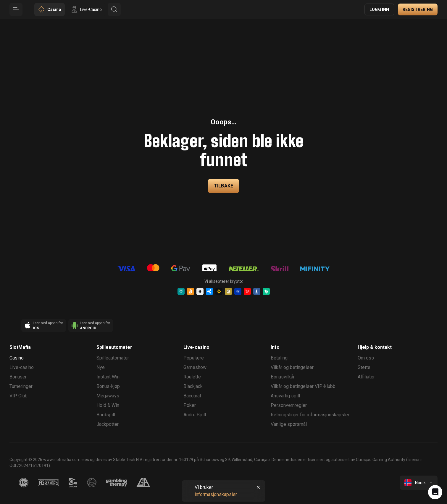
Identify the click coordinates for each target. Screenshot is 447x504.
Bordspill (106, 415)
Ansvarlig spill (285, 396)
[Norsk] (419, 483)
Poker (190, 405)
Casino (17, 358)
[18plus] (24, 483)
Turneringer (21, 386)
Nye (101, 367)
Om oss (366, 358)
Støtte (364, 367)
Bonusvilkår (283, 377)
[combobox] (419, 483)
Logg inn (379, 9)
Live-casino (22, 367)
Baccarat (192, 396)
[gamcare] (73, 483)
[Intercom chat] (435, 492)
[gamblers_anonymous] (143, 483)
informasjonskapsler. (216, 494)
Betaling (279, 358)
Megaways (108, 396)
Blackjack (193, 386)
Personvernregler (289, 405)
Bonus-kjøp (108, 386)
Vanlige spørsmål (289, 424)
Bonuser (18, 377)
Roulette (192, 377)
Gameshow (195, 367)
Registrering (418, 9)
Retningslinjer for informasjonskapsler (310, 415)
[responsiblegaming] (48, 483)
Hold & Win (108, 405)
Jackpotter (108, 424)
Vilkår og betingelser (292, 367)
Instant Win (108, 377)
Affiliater (366, 377)
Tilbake (223, 186)
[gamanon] (92, 483)
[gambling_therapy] (116, 483)
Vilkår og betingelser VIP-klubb (303, 386)
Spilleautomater (113, 358)
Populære (194, 358)
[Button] (16, 9)
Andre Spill (195, 415)
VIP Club (18, 396)
